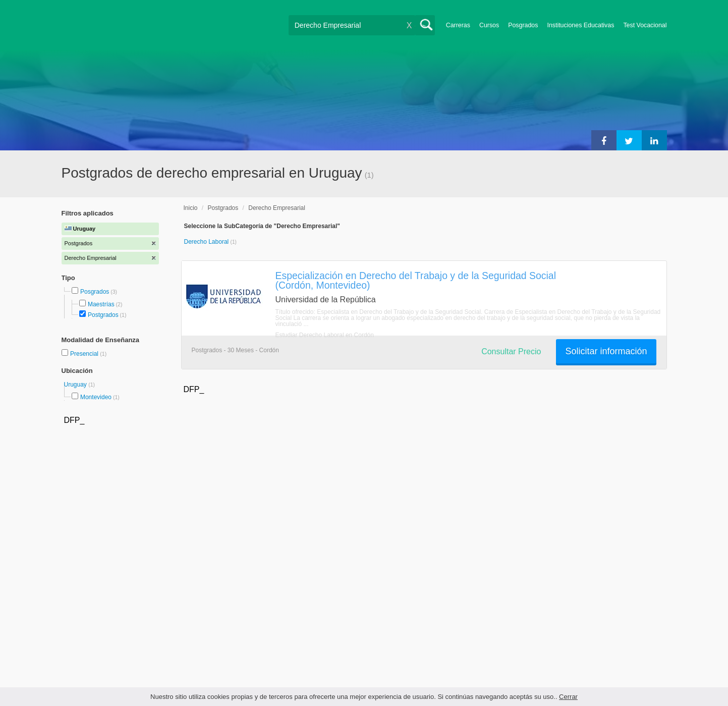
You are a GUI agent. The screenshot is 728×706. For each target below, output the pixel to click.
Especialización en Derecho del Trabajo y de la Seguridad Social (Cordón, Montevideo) (416, 280)
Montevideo (96, 397)
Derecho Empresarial (277, 208)
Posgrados (523, 25)
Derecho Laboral (207, 242)
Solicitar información (606, 351)
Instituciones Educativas (580, 25)
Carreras (458, 25)
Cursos (489, 25)
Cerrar (568, 697)
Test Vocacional (645, 25)
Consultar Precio (511, 351)
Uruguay (76, 385)
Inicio (191, 208)
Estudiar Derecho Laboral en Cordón (325, 335)
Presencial (85, 354)
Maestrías (101, 304)
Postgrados (103, 315)
